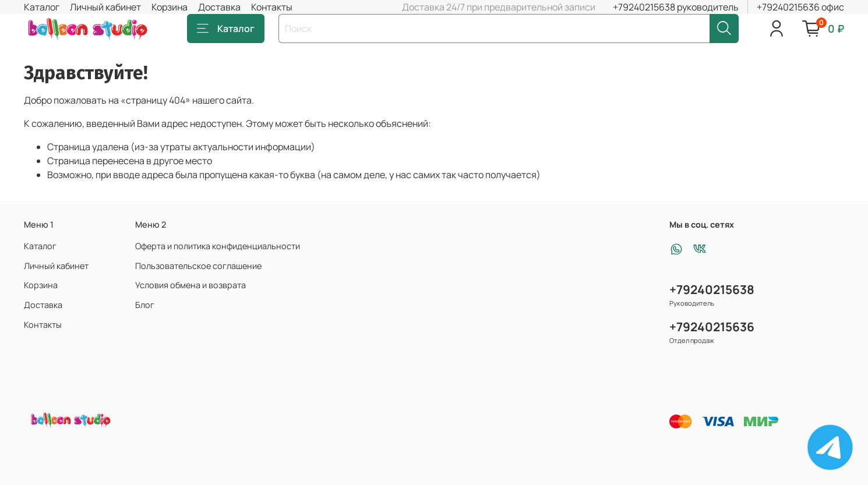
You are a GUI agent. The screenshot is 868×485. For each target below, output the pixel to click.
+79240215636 (712, 327)
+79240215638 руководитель (676, 7)
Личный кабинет (105, 7)
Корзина (170, 7)
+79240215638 (712, 289)
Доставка (219, 7)
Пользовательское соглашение (198, 266)
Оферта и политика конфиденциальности (218, 246)
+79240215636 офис (800, 7)
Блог (145, 305)
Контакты (272, 7)
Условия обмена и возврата (190, 285)
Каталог (42, 7)
